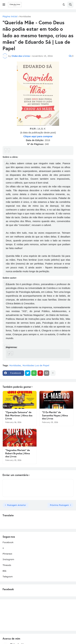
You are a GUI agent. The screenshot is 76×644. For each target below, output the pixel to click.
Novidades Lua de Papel (36, 365)
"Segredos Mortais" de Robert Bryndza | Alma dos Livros (18, 453)
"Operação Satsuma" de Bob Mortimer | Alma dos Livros (19, 415)
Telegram (8, 577)
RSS (4, 571)
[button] (4, 5)
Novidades (25, 17)
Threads (7, 565)
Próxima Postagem (59, 505)
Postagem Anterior (17, 505)
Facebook (8, 542)
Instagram (8, 559)
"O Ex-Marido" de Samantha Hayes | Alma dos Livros (55, 415)
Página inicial (10, 17)
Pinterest (7, 554)
